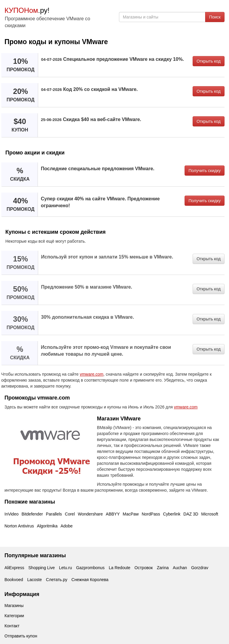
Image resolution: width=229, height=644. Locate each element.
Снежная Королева (90, 580)
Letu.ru (66, 568)
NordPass (151, 514)
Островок (144, 568)
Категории (14, 616)
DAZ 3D (191, 514)
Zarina (163, 568)
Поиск (215, 17)
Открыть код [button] (209, 61)
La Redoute (120, 568)
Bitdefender (32, 514)
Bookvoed (14, 580)
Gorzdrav (200, 568)
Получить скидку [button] (205, 171)
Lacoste (34, 580)
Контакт (12, 626)
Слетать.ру (57, 580)
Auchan (180, 568)
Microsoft (210, 514)
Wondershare (90, 514)
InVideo (11, 514)
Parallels (54, 514)
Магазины (14, 606)
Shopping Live (42, 568)
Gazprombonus (90, 568)
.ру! (27, 10)
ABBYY (113, 514)
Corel (70, 514)
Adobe (66, 526)
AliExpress (14, 568)
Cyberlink (172, 514)
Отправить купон (21, 636)
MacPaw (131, 514)
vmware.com (91, 374)
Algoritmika (47, 526)
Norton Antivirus (19, 526)
